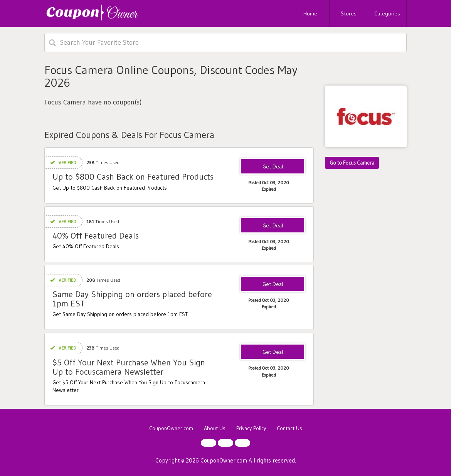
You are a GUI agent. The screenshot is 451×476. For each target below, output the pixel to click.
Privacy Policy (251, 428)
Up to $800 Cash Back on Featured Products (133, 177)
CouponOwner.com (171, 428)
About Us (215, 428)
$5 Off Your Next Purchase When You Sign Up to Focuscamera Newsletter (129, 367)
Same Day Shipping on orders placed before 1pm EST (132, 299)
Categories (387, 13)
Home (310, 13)
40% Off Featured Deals (96, 236)
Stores (349, 13)
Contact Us (289, 428)
